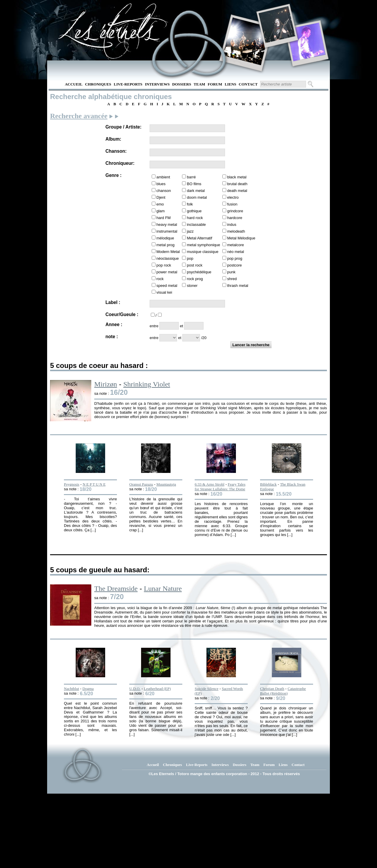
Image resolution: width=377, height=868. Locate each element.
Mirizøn (106, 384)
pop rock (164, 265)
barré (191, 177)
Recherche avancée (79, 116)
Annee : (114, 324)
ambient (163, 177)
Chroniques (98, 84)
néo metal (235, 252)
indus (232, 225)
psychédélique (199, 272)
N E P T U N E (94, 484)
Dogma (88, 689)
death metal (237, 191)
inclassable (196, 225)
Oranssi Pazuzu (141, 484)
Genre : (114, 175)
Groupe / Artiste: (123, 127)
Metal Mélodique (241, 238)
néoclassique (168, 258)
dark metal (196, 191)
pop (190, 258)
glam (161, 211)
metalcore (235, 245)
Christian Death (272, 689)
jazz (190, 231)
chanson (164, 191)
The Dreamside (116, 588)
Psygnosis (72, 484)
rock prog (195, 279)
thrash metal (238, 286)
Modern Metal (168, 252)
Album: (113, 139)
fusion (232, 204)
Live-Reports (128, 84)
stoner (192, 286)
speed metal (167, 286)
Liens (230, 84)
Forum (215, 84)
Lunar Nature (163, 588)
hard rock (195, 218)
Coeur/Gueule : (122, 314)
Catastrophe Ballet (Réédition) (283, 691)
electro (233, 197)
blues (161, 184)
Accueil (74, 84)
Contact (248, 84)
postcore (234, 265)
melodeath (236, 231)
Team (200, 84)
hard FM (163, 218)
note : (112, 337)
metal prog (165, 245)
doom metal (197, 197)
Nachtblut (71, 689)
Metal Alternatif (199, 238)
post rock (195, 265)
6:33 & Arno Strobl (210, 484)
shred (232, 279)
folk (190, 204)
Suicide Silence (207, 689)
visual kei (164, 292)
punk (231, 272)
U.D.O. (135, 689)
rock (160, 279)
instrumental (167, 231)
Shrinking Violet (147, 384)
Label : (113, 302)
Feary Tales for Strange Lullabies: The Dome (220, 487)
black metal (237, 177)
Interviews (157, 84)
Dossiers (182, 84)
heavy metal (167, 225)
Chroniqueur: (120, 163)
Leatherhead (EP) (157, 689)
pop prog (235, 258)
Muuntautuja (166, 484)
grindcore (235, 211)
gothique (194, 211)
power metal (167, 272)
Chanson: (116, 151)
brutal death (237, 184)
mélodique (165, 238)
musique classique (202, 252)
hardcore (235, 218)
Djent (161, 197)
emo (160, 204)
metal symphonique (203, 245)
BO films (194, 184)
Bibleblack (268, 484)
